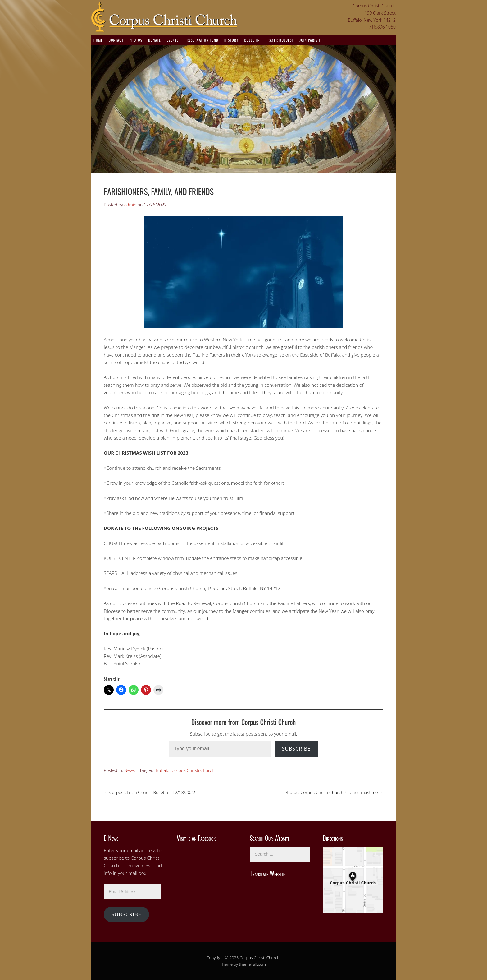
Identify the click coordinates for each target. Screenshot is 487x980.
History (231, 40)
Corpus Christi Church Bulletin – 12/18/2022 (149, 792)
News (130, 770)
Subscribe (296, 749)
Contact (116, 40)
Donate (154, 40)
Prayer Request (280, 40)
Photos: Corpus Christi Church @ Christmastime (334, 792)
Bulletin (252, 40)
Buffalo (162, 770)
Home (98, 40)
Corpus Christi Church (193, 770)
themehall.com (253, 964)
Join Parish (310, 40)
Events (173, 40)
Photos (136, 40)
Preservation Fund (201, 40)
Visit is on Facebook (196, 838)
